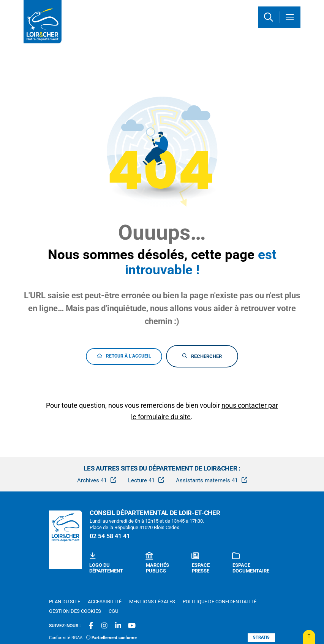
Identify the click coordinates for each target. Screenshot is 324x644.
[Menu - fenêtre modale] (290, 17)
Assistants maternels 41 (207, 480)
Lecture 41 (141, 480)
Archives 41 (92, 480)
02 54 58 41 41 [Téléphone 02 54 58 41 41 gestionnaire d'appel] (110, 536)
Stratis (261, 637)
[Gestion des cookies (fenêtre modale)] (75, 611)
